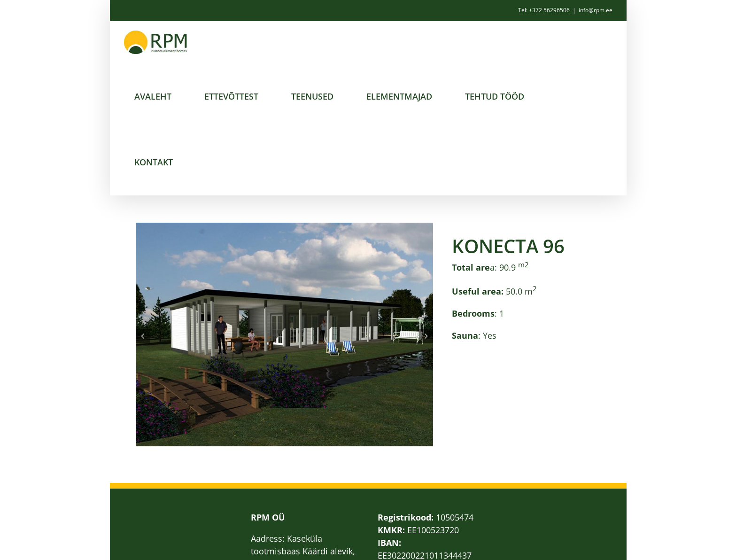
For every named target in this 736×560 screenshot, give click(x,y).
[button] (143, 336)
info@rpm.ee (596, 10)
